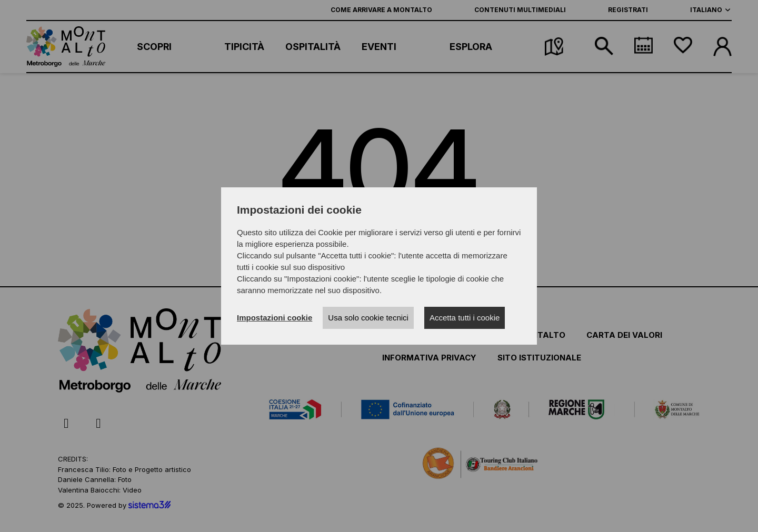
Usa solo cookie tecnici (368, 318)
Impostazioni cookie (275, 318)
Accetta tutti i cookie (465, 318)
